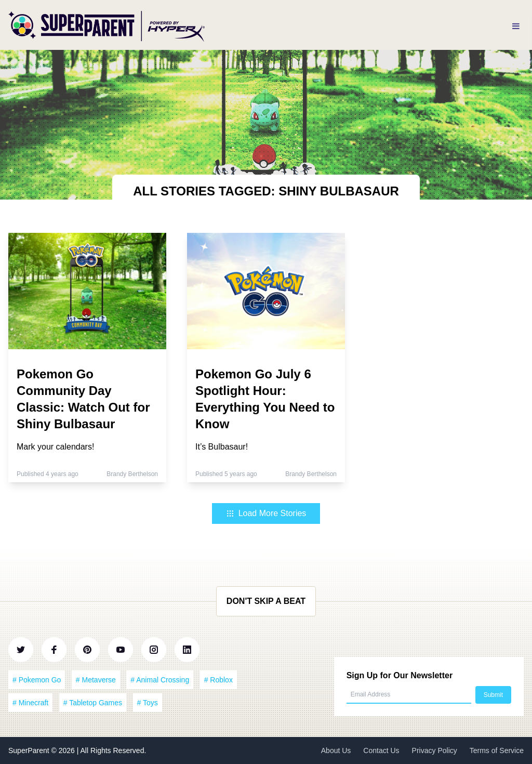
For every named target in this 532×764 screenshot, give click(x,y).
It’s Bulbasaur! (222, 447)
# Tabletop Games (93, 703)
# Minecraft (30, 703)
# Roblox (218, 680)
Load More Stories (266, 513)
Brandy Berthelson (132, 474)
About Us (336, 750)
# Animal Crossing (160, 680)
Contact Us (381, 750)
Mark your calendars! (55, 447)
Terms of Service (497, 750)
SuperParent (30, 750)
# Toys (148, 703)
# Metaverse (96, 680)
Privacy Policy (435, 750)
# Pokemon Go (37, 680)
